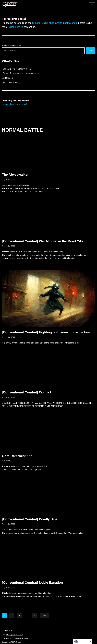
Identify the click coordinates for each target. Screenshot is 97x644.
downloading (60, 23)
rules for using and (43, 23)
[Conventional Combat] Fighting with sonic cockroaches (46, 332)
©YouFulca (7, 630)
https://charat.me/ (22, 638)
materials (72, 23)
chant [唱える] (90, 51)
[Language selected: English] (82, 642)
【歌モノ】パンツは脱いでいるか (17, 69)
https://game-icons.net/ (14, 635)
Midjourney (20, 642)
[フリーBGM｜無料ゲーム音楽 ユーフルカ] (9, 5)
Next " (44, 616)
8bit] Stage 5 (8, 78)
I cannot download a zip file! (14, 104)
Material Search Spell (11, 46)
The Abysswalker (15, 175)
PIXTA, (14, 642)
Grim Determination (17, 456)
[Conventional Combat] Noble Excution (32, 583)
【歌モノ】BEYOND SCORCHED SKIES (21, 73)
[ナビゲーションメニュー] (92, 5)
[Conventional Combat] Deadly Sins (30, 519)
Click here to (16, 27)
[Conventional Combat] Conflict (27, 392)
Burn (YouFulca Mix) (11, 82)
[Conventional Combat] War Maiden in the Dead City (42, 241)
